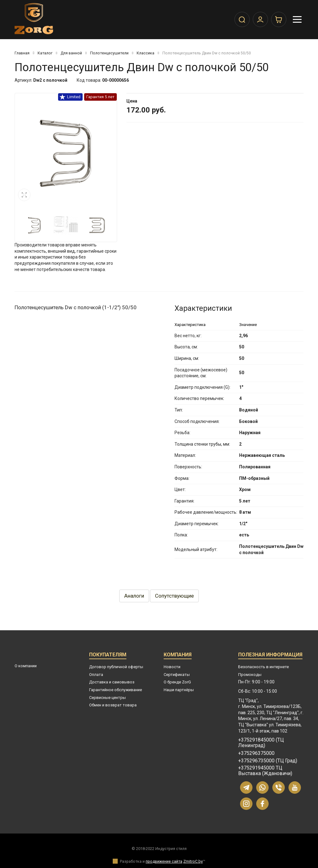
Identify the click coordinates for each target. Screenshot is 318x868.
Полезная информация (270, 656)
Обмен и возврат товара (113, 705)
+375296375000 (256, 753)
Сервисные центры (107, 698)
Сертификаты (177, 675)
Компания (178, 656)
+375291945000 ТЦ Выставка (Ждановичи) (265, 771)
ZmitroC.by (193, 861)
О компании (26, 666)
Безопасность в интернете (263, 667)
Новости (172, 667)
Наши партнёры (179, 690)
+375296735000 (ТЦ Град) (268, 761)
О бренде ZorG (177, 682)
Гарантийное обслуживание (116, 690)
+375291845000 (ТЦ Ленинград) (261, 743)
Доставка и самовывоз (112, 682)
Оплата (96, 675)
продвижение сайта (164, 861)
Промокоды (250, 675)
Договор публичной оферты (116, 667)
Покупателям (108, 656)
